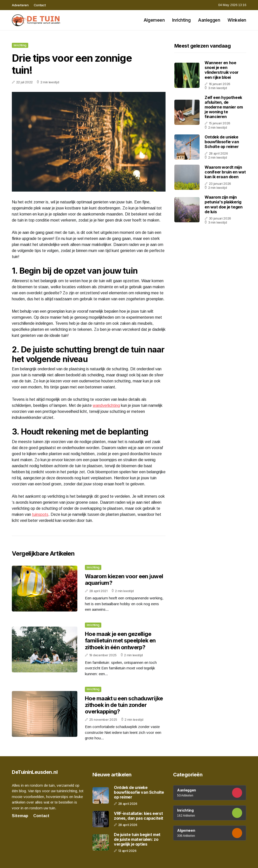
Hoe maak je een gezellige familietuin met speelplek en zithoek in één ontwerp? (120, 641)
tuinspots (40, 514)
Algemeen (154, 20)
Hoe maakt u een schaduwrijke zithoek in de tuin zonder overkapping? (124, 705)
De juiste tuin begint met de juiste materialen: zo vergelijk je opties (137, 839)
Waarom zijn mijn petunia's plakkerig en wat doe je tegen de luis (223, 204)
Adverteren (20, 5)
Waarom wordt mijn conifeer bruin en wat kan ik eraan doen (225, 172)
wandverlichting (106, 405)
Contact (40, 5)
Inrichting (181, 20)
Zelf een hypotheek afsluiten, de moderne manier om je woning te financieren (224, 107)
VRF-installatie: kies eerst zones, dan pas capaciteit (139, 816)
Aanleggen (209, 20)
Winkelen (237, 20)
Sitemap (20, 816)
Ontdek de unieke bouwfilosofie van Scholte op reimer (222, 142)
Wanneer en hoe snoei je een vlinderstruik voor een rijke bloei (222, 70)
